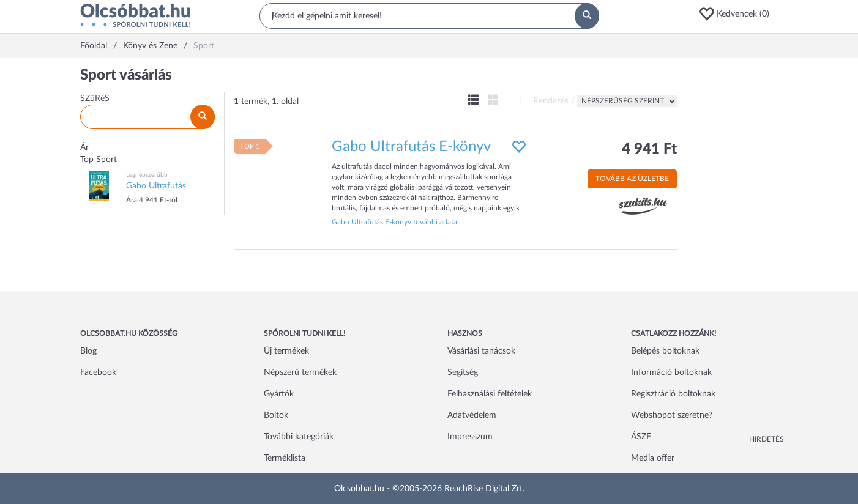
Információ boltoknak (671, 372)
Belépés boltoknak (665, 351)
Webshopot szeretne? (672, 415)
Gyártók (279, 394)
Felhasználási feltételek (490, 394)
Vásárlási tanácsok (481, 351)
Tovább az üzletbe (632, 179)
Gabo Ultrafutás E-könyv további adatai (395, 222)
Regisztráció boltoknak (673, 394)
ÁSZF (641, 437)
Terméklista (285, 458)
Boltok (276, 415)
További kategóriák (299, 437)
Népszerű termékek (300, 372)
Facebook (98, 372)
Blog (88, 351)
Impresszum (470, 437)
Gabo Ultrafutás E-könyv (411, 147)
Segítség (463, 372)
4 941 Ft (649, 149)
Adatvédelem (472, 415)
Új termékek (286, 351)
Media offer (653, 458)
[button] (738, 14)
